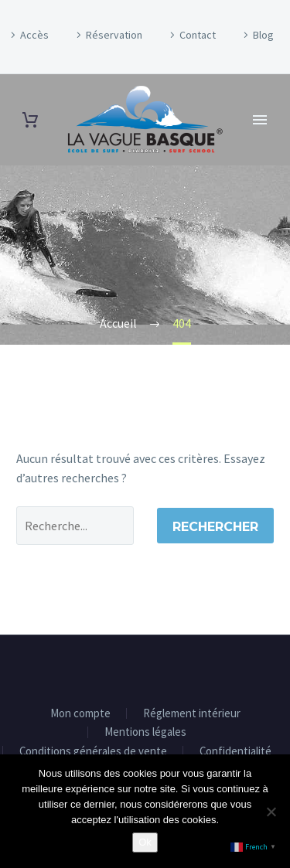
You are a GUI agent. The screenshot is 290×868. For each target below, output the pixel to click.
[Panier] (30, 120)
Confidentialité (235, 752)
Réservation (114, 35)
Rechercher (215, 527)
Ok (145, 842)
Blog (263, 35)
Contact (198, 35)
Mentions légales (145, 732)
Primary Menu (260, 120)
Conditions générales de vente (93, 752)
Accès (34, 35)
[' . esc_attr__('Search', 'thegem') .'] (75, 526)
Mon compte (80, 714)
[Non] (271, 812)
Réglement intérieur (192, 714)
